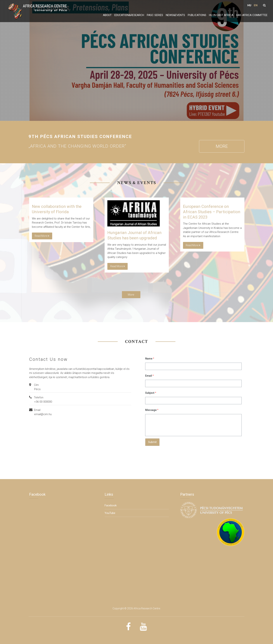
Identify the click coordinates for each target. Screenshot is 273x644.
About (107, 15)
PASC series (155, 15)
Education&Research (129, 15)
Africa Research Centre (147, 608)
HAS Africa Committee (252, 15)
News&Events (175, 15)
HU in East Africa (221, 15)
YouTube (110, 513)
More (222, 146)
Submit (152, 442)
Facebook (111, 505)
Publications (197, 15)
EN (256, 5)
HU (249, 5)
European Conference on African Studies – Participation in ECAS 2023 (212, 212)
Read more (42, 236)
